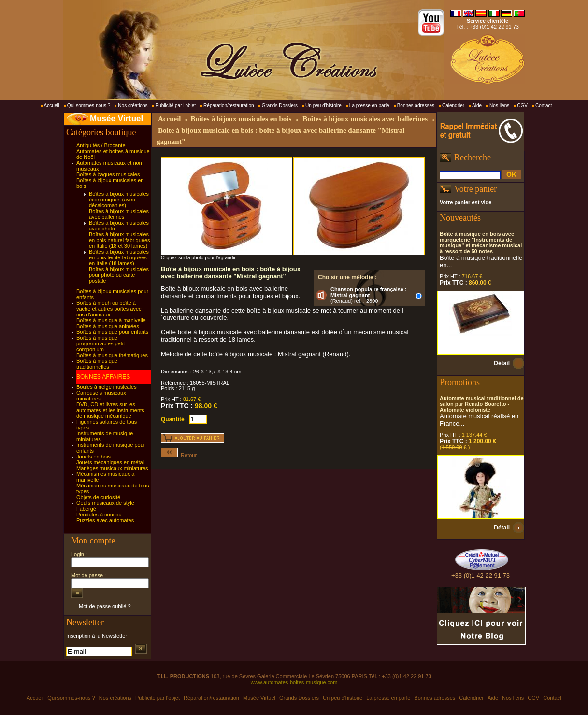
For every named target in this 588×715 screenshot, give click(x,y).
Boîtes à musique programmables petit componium (100, 343)
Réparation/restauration (229, 106)
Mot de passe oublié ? (105, 606)
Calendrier (453, 106)
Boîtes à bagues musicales (108, 174)
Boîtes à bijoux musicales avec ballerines (119, 214)
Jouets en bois (93, 457)
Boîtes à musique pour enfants (112, 332)
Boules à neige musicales (107, 387)
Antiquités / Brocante (101, 145)
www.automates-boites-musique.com (294, 682)
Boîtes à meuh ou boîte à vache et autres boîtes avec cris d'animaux (109, 309)
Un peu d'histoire (323, 106)
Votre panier (475, 189)
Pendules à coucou (99, 515)
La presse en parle (369, 106)
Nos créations (133, 106)
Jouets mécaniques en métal (110, 462)
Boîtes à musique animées (108, 326)
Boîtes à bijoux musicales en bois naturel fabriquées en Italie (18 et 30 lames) (120, 240)
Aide (477, 106)
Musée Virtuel (116, 119)
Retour (179, 455)
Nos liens (499, 106)
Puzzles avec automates (105, 520)
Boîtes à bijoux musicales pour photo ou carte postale (119, 275)
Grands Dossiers (280, 106)
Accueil (52, 106)
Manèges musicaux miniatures (112, 468)
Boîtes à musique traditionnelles (97, 364)
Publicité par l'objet (175, 106)
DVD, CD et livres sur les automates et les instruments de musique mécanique (110, 410)
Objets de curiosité (98, 497)
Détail (502, 363)
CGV (522, 106)
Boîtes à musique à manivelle (111, 320)
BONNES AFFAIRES (103, 377)
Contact (544, 106)
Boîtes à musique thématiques (112, 355)
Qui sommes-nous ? (89, 106)
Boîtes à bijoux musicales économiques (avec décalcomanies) (119, 200)
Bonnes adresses (416, 106)
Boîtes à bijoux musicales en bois (241, 119)
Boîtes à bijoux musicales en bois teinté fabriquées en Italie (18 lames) (119, 257)
